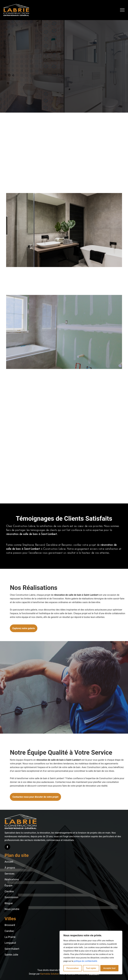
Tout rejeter (91, 968)
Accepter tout (109, 968)
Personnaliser (73, 968)
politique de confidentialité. (86, 961)
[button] (122, 10)
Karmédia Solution (50, 974)
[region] (91, 953)
